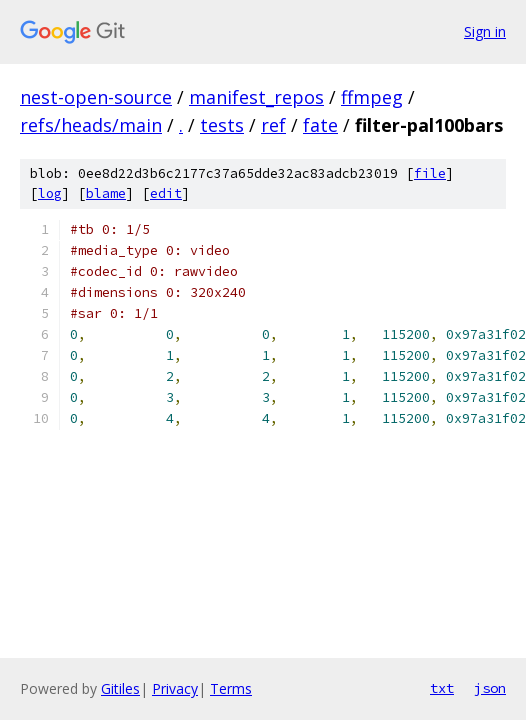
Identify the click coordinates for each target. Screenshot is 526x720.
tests (222, 125)
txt (442, 688)
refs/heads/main (91, 125)
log (50, 193)
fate (320, 125)
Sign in (485, 31)
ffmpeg (372, 97)
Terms (231, 688)
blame (106, 193)
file (430, 173)
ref (273, 125)
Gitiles (120, 688)
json (490, 688)
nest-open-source (96, 97)
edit (166, 193)
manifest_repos (256, 97)
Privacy (175, 688)
